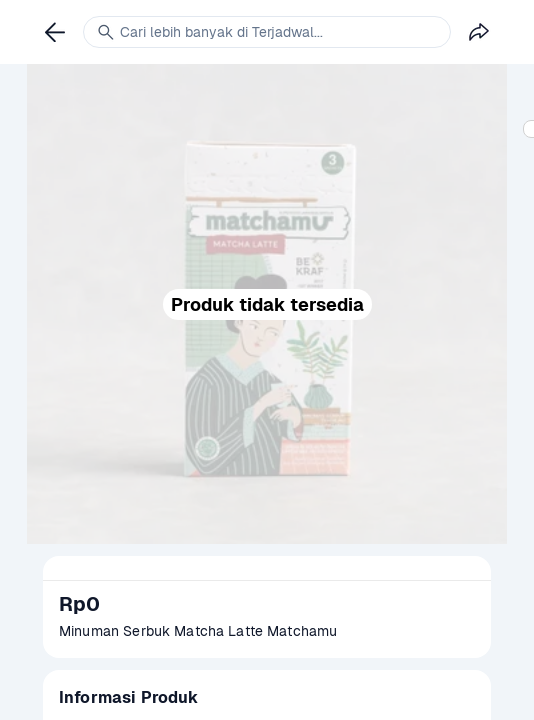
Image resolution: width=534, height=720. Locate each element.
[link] (55, 32)
